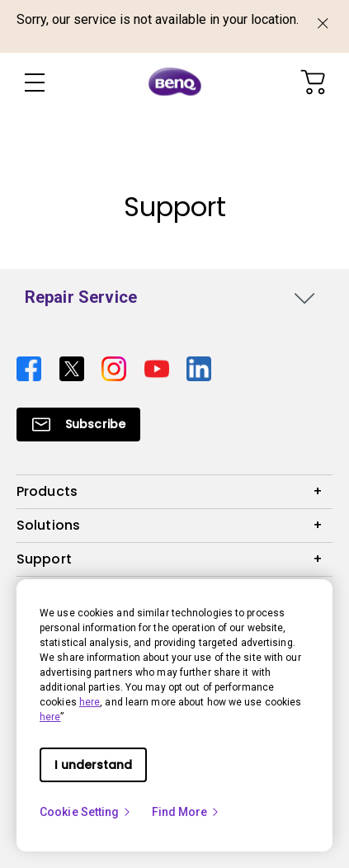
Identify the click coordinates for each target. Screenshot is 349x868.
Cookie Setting (86, 812)
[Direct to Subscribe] (78, 425)
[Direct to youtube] (159, 368)
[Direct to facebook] (31, 368)
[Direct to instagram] (116, 368)
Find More (186, 812)
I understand (93, 765)
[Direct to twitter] (74, 368)
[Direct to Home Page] (175, 83)
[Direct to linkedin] (199, 368)
